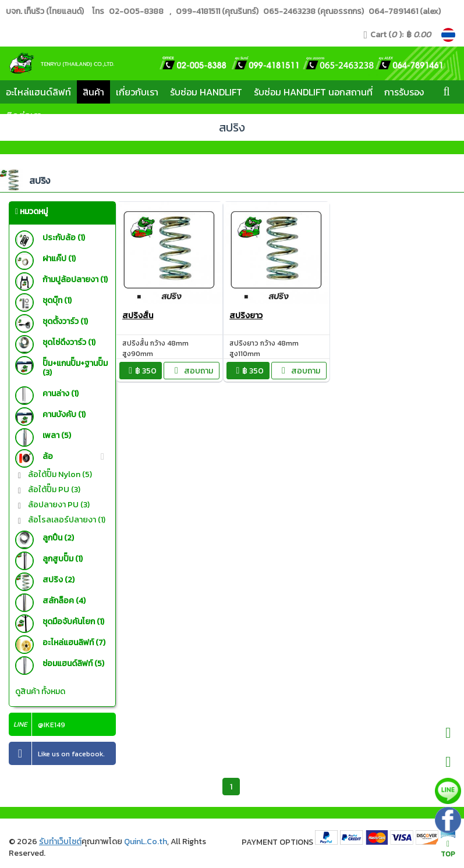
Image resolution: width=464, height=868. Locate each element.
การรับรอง (404, 92)
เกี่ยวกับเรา (137, 92)
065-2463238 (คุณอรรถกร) (313, 11)
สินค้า (93, 92)
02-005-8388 (136, 11)
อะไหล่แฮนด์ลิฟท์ (38, 92)
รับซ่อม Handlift (206, 92)
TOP (448, 850)
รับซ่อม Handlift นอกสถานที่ (313, 92)
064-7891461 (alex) (404, 11)
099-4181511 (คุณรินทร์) (217, 11)
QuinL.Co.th (146, 842)
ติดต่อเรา (24, 115)
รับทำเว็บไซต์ (60, 842)
